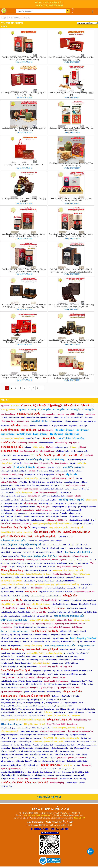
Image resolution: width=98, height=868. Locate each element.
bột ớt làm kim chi (22, 520)
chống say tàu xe (71, 489)
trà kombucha (70, 742)
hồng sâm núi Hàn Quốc (23, 627)
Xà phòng (21, 410)
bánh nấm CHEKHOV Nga (64, 754)
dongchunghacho (86, 645)
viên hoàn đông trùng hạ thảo (67, 443)
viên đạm (60, 414)
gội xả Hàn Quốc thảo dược (17, 536)
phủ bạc (37, 761)
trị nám (77, 765)
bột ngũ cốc (78, 524)
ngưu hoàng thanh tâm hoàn (66, 624)
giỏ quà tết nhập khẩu (77, 758)
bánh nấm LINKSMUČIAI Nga (41, 754)
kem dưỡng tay (34, 496)
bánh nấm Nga (82, 754)
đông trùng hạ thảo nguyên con (56, 681)
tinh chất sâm (28, 430)
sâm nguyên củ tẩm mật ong (11, 765)
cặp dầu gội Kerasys (41, 604)
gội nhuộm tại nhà (8, 761)
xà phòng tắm (44, 410)
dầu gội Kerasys (8, 604)
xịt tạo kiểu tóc (89, 642)
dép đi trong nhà (44, 507)
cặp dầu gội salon (47, 451)
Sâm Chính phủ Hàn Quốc (16, 670)
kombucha (5, 745)
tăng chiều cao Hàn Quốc (65, 709)
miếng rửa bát (60, 510)
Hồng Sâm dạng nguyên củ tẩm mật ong (16, 728)
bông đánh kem (61, 463)
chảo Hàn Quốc (66, 631)
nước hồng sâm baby (44, 510)
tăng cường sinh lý (59, 507)
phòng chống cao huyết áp (68, 584)
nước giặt (82, 463)
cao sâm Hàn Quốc (12, 600)
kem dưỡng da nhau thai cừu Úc (64, 642)
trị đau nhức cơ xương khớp (42, 620)
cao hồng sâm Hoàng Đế (71, 500)
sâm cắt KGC (64, 716)
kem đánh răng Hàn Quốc (16, 527)
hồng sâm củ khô (72, 691)
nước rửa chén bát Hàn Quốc (46, 492)
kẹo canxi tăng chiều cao (45, 709)
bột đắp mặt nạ (60, 504)
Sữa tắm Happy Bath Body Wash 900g (15, 596)
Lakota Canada (65, 493)
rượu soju (83, 426)
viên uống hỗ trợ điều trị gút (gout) (14, 471)
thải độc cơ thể (7, 624)
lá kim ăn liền (69, 653)
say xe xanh (5, 563)
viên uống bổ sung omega (28, 489)
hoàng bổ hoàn (56, 541)
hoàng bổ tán (32, 541)
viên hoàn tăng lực (25, 742)
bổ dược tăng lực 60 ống (10, 556)
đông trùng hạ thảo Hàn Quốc (60, 645)
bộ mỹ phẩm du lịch (8, 775)
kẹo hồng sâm (37, 588)
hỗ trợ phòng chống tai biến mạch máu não (52, 523)
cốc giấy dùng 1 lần (76, 516)
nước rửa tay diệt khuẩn (57, 520)
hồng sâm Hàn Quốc (39, 608)
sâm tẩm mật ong (8, 414)
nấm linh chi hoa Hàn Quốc (78, 545)
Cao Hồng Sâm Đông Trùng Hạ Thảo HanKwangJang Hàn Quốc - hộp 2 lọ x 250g (24, 94)
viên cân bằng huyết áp (22, 524)
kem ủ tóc (68, 765)
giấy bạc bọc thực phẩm (59, 748)
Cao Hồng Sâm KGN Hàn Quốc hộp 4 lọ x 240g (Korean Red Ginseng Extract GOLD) (71, 200)
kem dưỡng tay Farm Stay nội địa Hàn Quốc (37, 745)
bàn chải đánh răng (55, 459)
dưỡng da (55, 696)
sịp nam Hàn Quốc (47, 688)
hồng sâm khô (9, 696)
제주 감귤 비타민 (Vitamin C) (12, 516)
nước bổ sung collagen (25, 678)
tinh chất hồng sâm (41, 663)
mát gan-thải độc (39, 612)
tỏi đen (72, 471)
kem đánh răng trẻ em (29, 451)
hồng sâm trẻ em (8, 421)
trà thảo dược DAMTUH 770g (31, 738)
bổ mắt (4, 646)
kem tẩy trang (8, 434)
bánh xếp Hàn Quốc (8, 489)
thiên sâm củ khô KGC (38, 716)
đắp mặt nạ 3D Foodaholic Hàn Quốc (36, 635)
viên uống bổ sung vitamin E (79, 520)
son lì (71, 478)
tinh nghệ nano (87, 584)
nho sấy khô (5, 653)
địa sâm (70, 712)
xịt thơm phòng (58, 663)
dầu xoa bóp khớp (46, 504)
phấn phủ (89, 455)
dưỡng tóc (60, 475)
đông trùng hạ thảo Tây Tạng (82, 681)
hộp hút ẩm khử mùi (28, 507)
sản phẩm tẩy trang (64, 430)
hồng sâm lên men (18, 653)
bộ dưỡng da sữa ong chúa (11, 758)
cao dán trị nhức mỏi (8, 455)
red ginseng (59, 608)
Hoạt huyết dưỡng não (62, 574)
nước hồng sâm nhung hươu (11, 504)
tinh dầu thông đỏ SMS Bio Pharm (13, 772)
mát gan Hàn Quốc (64, 620)
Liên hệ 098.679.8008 (24, 62)
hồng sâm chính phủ (37, 782)
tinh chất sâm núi (66, 779)
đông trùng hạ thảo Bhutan (73, 703)
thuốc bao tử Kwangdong (75, 577)
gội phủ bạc (60, 761)
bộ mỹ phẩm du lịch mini (70, 696)
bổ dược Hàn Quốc (48, 758)
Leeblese (33, 426)
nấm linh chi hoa (90, 421)
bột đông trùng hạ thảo (28, 667)
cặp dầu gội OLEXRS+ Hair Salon (72, 660)
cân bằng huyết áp (54, 653)
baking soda (71, 588)
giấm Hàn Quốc (7, 485)
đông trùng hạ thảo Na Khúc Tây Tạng (15, 700)
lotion (19, 532)
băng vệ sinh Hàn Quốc (88, 604)
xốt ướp (80, 414)
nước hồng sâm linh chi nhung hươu (14, 513)
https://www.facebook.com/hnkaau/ (37, 815)
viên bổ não (6, 524)
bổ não (82, 624)
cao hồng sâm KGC (12, 782)
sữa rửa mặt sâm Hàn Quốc (11, 642)
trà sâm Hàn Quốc (42, 548)
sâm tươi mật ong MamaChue (38, 485)
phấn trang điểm (18, 460)
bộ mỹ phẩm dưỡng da (24, 467)
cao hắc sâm (90, 414)
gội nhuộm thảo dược (24, 761)
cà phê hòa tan (21, 712)
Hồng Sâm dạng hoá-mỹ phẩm (52, 731)
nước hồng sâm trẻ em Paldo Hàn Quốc (15, 612)
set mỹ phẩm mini (39, 775)
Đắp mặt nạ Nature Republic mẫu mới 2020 (17, 548)
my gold (82, 783)
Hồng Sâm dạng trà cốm (41, 728)
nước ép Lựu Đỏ (8, 678)
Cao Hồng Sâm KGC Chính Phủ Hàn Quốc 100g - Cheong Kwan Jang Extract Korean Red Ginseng (71, 235)
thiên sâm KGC (60, 712)
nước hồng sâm (10, 430)
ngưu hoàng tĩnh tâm (44, 624)
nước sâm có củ (61, 471)
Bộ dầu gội (39, 405)
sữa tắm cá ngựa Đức (64, 592)
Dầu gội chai (71, 405)
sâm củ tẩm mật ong (31, 765)
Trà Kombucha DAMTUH (86, 742)
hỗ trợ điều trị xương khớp (67, 738)
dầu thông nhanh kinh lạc (80, 748)
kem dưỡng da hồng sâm (57, 612)
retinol (91, 684)
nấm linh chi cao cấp (8, 751)
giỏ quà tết (62, 758)
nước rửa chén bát (24, 492)
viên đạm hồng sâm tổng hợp (13, 560)
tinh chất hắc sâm (90, 600)
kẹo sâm (32, 471)
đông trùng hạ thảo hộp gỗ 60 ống (39, 556)
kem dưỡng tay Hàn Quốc (65, 745)
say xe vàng (38, 563)
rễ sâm (79, 471)
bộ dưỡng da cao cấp (34, 684)
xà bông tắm (59, 410)
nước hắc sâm (76, 600)
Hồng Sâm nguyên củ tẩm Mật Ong (38, 570)
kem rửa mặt (76, 455)
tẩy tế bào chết (6, 786)
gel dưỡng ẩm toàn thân (87, 507)
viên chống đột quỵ (33, 438)
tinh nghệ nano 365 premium (36, 674)
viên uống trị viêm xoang (45, 552)
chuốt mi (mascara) (59, 478)
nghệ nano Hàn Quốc (21, 588)
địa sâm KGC (80, 712)
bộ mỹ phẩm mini (24, 775)
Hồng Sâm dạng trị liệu (10, 735)
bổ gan (73, 447)
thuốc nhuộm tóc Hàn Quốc (77, 761)
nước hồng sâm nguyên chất (87, 745)
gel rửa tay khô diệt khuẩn (57, 513)
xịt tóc (80, 642)
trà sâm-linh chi (77, 417)
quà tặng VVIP (66, 667)
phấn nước (5, 460)
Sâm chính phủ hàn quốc (20, 18)
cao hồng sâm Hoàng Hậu (47, 500)
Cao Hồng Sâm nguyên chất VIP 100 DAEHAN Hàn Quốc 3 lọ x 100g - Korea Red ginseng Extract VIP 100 (71, 376)
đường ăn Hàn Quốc (40, 528)
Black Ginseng (64, 600)
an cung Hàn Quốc (35, 653)
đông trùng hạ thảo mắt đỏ (52, 703)
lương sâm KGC (7, 716)
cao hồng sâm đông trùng (10, 417)
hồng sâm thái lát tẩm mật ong (70, 567)
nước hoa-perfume (38, 520)
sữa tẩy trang (82, 430)
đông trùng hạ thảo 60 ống (78, 552)
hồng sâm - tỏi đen (8, 779)
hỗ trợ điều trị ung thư (9, 667)
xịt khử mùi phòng (72, 663)
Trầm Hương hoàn (81, 574)
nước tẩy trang (24, 434)
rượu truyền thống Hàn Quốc (80, 548)
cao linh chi (5, 426)
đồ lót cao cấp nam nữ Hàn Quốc (48, 742)
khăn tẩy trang (40, 434)
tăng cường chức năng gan (59, 627)
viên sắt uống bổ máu (28, 735)
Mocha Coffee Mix (35, 712)
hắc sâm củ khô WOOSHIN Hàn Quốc (15, 638)
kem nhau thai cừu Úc (42, 642)
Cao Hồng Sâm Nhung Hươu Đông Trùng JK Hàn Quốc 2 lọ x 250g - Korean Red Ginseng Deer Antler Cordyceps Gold (24, 376)
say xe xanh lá (27, 563)
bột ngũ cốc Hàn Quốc (78, 735)
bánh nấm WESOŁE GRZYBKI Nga (14, 754)
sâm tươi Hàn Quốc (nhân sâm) (52, 489)
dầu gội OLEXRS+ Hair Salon (43, 656)
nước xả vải (6, 467)
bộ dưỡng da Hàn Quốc (11, 581)
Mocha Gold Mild (7, 712)
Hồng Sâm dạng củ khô (34, 724)
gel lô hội (59, 552)
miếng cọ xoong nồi (74, 510)
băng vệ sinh (7, 463)
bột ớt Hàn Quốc (7, 520)
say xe (70, 560)
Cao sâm (26, 405)
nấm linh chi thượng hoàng (12, 475)
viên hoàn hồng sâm (46, 443)
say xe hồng (16, 563)
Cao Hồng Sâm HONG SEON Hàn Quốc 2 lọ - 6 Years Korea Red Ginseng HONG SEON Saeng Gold (24, 341)
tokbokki (84, 482)
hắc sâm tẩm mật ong (37, 513)
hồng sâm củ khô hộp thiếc (34, 696)
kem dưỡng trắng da (73, 467)
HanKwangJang (80, 779)
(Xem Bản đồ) (80, 818)
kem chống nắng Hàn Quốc (83, 638)
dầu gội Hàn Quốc (51, 765)
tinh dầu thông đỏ (45, 430)
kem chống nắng (35, 459)
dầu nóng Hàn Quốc (32, 600)
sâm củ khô (71, 414)
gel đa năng (72, 507)
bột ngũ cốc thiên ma (45, 616)
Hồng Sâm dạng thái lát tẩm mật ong (62, 724)
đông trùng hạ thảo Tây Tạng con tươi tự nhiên (48, 700)
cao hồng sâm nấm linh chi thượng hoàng (16, 663)
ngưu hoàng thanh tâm (24, 624)
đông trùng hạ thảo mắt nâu (11, 706)
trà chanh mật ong (37, 596)
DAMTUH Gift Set (42, 748)
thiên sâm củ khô (21, 716)
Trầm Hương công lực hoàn (38, 574)
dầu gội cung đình (45, 536)
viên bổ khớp (53, 674)
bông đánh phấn (47, 463)
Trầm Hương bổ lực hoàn (12, 574)
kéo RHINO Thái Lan (54, 482)
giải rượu (82, 447)
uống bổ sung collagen (25, 510)
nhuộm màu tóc (48, 761)
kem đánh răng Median (31, 769)
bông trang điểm (31, 463)
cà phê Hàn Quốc (63, 451)
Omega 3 (12, 567)
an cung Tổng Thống (51, 751)
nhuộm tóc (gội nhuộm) (75, 485)
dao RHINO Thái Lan (37, 482)
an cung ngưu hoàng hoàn (12, 438)
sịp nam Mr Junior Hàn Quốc (34, 692)
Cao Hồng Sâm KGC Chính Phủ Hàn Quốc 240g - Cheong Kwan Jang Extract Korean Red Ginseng (24, 270)
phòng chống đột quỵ (45, 584)
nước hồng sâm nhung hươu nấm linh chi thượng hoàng (21, 681)
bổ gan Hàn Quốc (82, 620)
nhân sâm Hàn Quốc (9, 608)
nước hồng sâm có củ (66, 769)
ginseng (22, 608)
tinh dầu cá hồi (36, 567)
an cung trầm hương (33, 646)
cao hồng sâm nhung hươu (11, 616)
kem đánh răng (9, 451)
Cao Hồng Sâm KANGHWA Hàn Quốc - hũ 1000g (24, 165)
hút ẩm (84, 684)
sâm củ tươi (89, 417)
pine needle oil (29, 552)
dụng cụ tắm (87, 765)
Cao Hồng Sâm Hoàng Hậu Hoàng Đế (21, 545)
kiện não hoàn (7, 627)
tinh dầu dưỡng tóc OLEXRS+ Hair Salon (42, 660)
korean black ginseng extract (11, 552)
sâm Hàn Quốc (79, 775)
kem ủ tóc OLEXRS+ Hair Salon (13, 660)
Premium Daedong (54, 692)
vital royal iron (43, 735)
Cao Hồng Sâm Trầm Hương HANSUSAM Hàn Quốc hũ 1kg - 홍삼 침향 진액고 (24, 129)
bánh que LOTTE (54, 467)
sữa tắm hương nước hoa (84, 592)
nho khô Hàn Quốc (84, 650)
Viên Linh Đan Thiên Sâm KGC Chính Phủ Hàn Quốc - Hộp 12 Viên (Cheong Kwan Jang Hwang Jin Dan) (71, 306)
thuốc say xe (79, 560)
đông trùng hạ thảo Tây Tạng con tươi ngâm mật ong (20, 703)
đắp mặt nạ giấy (31, 503)
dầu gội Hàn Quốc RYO (47, 532)
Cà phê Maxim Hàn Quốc (86, 709)
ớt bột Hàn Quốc (7, 493)
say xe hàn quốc (91, 560)
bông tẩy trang (72, 434)
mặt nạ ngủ (44, 478)
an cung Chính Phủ (67, 751)
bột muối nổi (82, 588)
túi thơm (28, 447)
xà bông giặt (88, 410)
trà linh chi (65, 417)
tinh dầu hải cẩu (49, 567)
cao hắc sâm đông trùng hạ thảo (30, 751)
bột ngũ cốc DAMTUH (9, 738)
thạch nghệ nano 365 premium (12, 674)
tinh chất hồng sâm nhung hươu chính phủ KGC (61, 684)
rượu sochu (73, 426)
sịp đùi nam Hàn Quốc (29, 688)
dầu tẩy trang (56, 434)
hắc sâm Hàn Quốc (49, 600)
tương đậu (23, 482)
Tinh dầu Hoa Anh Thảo (10, 577)
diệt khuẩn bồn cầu (23, 656)
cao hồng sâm (9, 442)
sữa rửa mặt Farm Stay (59, 548)
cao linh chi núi (72, 783)
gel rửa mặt (60, 455)
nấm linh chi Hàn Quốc (13, 540)
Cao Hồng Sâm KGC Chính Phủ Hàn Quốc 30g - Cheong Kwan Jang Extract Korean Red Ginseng (24, 235)
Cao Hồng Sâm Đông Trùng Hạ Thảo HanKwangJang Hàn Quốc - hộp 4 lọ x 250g (71, 58)
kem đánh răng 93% (49, 769)
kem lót (79, 478)
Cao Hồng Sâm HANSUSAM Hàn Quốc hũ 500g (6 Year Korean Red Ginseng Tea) (71, 164)
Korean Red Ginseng (13, 649)
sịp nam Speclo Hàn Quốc (11, 692)
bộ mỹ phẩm (49, 438)
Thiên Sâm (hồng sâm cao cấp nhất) (68, 728)
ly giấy (94, 520)
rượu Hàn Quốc (44, 426)
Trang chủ (4, 18)
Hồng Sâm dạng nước (60, 720)
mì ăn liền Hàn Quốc (65, 537)
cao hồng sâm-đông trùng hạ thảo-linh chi (36, 417)
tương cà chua (20, 485)
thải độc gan (77, 627)
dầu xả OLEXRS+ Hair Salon (67, 656)
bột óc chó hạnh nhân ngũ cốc (12, 478)
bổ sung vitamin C (75, 513)
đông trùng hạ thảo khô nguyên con (36, 706)
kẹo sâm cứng (22, 779)
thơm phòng (39, 447)
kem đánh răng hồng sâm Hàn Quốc (73, 674)
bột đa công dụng (7, 592)
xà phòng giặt (74, 410)
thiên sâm (48, 712)
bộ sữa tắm (18, 463)
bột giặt (73, 463)
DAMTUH (48, 738)
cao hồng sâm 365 (81, 563)
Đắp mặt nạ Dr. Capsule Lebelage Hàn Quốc (44, 772)
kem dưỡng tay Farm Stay (10, 635)
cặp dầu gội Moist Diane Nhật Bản (65, 604)
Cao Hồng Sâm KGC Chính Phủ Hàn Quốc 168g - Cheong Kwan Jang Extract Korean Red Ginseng (24, 58)
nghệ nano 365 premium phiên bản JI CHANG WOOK (73, 671)
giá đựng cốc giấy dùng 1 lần (56, 516)
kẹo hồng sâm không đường (55, 588)
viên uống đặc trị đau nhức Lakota (13, 496)
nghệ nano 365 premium (42, 671)
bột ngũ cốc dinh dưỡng (59, 735)
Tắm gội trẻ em (8, 410)
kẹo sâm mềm (35, 779)
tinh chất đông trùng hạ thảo (69, 616)
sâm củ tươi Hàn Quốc (26, 455)
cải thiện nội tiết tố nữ (9, 688)
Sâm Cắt (52, 716)
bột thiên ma (89, 524)
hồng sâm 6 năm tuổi (67, 650)
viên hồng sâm (65, 556)
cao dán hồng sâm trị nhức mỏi (32, 577)
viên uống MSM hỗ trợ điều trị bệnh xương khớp (23, 720)
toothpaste (31, 591)
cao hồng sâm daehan (65, 563)
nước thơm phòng (62, 447)
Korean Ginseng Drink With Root (60, 775)
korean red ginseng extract (15, 631)
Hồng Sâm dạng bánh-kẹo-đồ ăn (80, 731)
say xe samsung (50, 563)
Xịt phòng (5, 406)
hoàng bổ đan (44, 541)
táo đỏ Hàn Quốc (80, 631)
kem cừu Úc (28, 642)
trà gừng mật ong (41, 627)
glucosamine (91, 500)
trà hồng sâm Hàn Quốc (29, 731)
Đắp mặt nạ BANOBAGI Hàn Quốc (75, 772)
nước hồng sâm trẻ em (28, 443)
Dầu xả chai (87, 405)
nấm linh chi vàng (56, 421)
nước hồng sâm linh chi (9, 507)
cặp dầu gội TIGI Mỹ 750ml (66, 581)
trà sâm (56, 417)
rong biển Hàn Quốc (59, 528)
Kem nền (15, 406)
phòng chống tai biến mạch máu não (17, 584)
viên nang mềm (48, 414)
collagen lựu (5, 748)
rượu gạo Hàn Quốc (60, 426)
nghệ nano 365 (6, 588)
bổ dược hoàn (87, 738)
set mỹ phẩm (64, 438)
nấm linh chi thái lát (28, 500)
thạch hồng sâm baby (60, 638)
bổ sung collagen (43, 678)
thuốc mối (19, 592)
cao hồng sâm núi (29, 616)
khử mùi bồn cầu (7, 656)
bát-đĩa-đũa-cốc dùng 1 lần (34, 516)
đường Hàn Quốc (57, 485)
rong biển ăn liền (82, 653)
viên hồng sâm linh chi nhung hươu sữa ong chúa (46, 560)
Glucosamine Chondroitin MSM (54, 545)
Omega (4, 567)
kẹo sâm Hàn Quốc (50, 779)
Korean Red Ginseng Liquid (42, 649)
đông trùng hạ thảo (12, 447)
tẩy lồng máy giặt (7, 510)
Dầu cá (93, 563)
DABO (25, 426)
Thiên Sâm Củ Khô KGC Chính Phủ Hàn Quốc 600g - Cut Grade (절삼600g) (71, 129)
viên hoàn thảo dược (8, 742)
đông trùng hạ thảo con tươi (61, 706)
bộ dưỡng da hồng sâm (31, 758)
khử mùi (50, 447)
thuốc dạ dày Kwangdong (55, 577)
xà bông (32, 410)
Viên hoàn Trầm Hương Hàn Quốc (68, 570)
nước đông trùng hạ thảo (14, 620)
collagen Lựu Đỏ (59, 678)
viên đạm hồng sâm (80, 556)
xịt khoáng (41, 467)
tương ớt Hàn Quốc (9, 482)
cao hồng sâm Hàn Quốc (44, 631)
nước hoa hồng (31, 478)
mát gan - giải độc (74, 496)
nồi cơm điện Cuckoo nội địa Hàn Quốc (82, 612)
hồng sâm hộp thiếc (10, 731)
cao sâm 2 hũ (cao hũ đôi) (10, 500)
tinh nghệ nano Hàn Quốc (77, 608)
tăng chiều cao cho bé (47, 592)
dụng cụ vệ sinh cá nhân (11, 769)
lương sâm (91, 712)
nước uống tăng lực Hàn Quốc (53, 496)
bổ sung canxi (30, 475)
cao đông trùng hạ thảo (45, 475)
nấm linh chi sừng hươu (73, 421)
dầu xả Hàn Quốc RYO (77, 532)
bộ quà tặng (78, 438)
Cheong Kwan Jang (12, 570)
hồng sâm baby (23, 421)
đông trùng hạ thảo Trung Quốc (13, 684)
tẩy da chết (72, 474)
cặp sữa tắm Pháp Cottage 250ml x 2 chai (39, 581)
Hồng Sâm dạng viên (83, 720)
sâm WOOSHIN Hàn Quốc (41, 638)
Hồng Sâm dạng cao (11, 724)
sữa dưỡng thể (76, 528)
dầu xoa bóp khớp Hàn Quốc (22, 748)
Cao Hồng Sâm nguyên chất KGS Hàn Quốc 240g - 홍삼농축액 (71, 94)
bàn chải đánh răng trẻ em (76, 460)
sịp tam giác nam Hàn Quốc (68, 688)
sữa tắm (16, 425)
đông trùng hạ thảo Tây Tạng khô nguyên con (18, 709)
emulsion (28, 532)
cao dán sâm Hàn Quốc (79, 451)
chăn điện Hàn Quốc (54, 596)
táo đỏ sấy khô (84, 489)
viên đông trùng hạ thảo (48, 667)
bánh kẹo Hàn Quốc (29, 414)
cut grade (76, 716)
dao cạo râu (15, 745)
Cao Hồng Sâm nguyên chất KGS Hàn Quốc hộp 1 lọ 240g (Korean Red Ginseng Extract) (71, 341)
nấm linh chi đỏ (39, 421)
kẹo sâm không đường (46, 471)
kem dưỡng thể (8, 532)
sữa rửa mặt (44, 455)
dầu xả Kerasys (24, 604)
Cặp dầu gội (55, 405)
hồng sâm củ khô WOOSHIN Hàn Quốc (66, 635)
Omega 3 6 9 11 (23, 567)
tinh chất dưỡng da (75, 504)
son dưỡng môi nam (72, 482)
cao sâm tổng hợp (57, 783)
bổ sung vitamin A (15, 646)
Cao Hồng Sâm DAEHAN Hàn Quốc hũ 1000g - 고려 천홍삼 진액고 (24, 200)
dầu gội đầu (70, 596)
